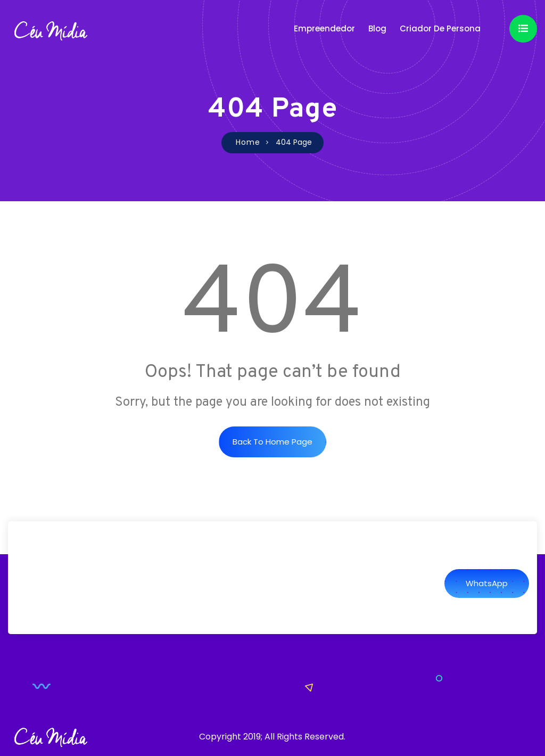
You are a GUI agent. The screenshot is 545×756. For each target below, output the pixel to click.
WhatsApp (487, 583)
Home (248, 142)
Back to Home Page (272, 442)
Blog (377, 28)
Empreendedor (324, 28)
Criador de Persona (440, 28)
